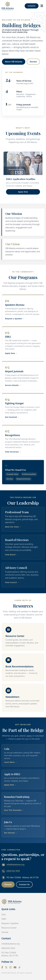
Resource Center (9, 928)
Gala (4, 914)
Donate (32, 6)
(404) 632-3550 (13, 871)
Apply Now (23, 192)
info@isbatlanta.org (16, 865)
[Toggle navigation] (42, 6)
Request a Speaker (10, 923)
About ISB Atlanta (14, 62)
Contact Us (24, 884)
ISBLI (4, 919)
